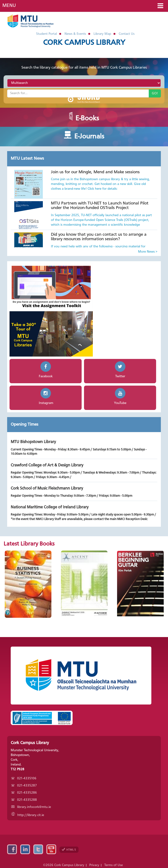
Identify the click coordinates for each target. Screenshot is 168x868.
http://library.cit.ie (28, 815)
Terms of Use (114, 865)
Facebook (12, 849)
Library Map (102, 34)
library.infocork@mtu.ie (31, 807)
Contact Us (127, 34)
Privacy (94, 865)
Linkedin (25, 849)
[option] (28, 584)
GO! (155, 93)
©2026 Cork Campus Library (64, 865)
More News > (148, 252)
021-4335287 (24, 786)
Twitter (38, 849)
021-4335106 (24, 778)
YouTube (51, 849)
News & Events (75, 34)
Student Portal (47, 34)
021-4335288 (24, 800)
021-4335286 (24, 793)
